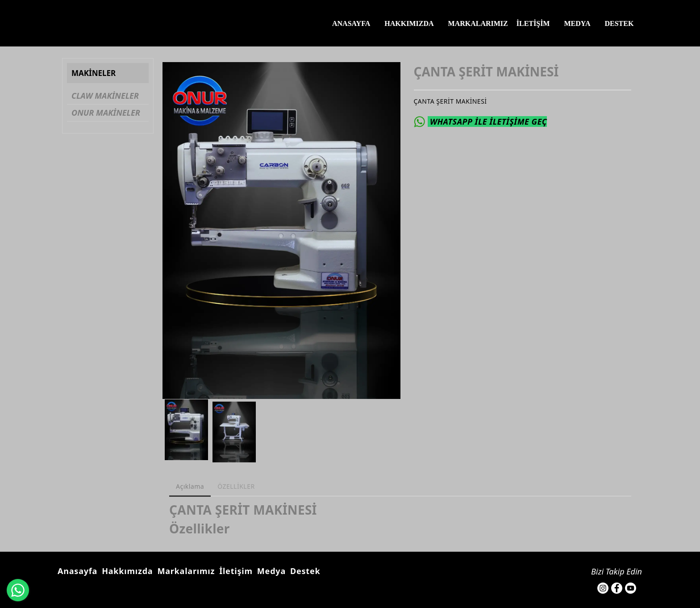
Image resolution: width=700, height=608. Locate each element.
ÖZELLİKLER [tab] (236, 486)
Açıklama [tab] (190, 486)
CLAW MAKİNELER (105, 96)
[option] (281, 231)
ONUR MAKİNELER (106, 113)
